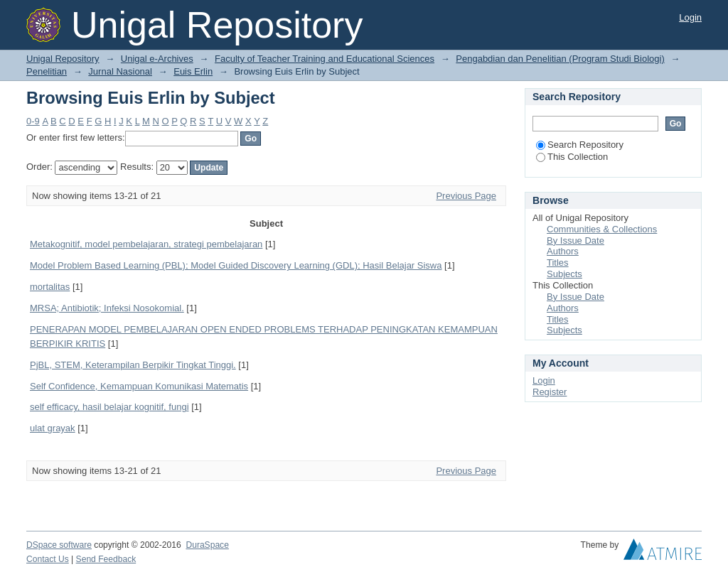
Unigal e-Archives (157, 59)
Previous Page (466, 196)
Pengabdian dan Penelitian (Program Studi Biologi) (560, 59)
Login (690, 17)
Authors (563, 251)
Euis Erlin (193, 71)
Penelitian (47, 71)
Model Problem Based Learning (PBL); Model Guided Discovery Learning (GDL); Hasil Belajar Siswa (236, 265)
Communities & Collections (602, 229)
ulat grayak (53, 428)
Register (550, 392)
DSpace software (59, 545)
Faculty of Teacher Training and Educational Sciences (325, 59)
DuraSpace (207, 545)
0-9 (33, 121)
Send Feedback (106, 559)
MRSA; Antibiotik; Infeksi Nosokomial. (107, 308)
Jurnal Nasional (120, 71)
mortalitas (50, 287)
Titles (558, 263)
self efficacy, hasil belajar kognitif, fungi (109, 407)
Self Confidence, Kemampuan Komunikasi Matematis (139, 386)
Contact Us (48, 559)
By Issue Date (576, 241)
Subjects (564, 274)
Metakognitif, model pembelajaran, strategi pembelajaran (146, 244)
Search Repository (580, 145)
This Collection (572, 157)
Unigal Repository (63, 59)
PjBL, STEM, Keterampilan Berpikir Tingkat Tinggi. (133, 365)
